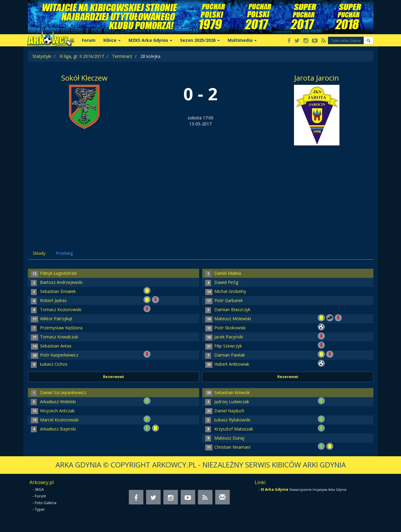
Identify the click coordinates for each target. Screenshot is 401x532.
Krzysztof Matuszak (234, 429)
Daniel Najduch (229, 411)
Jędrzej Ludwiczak (232, 402)
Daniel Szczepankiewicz (63, 392)
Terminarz (122, 56)
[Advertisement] (201, 191)
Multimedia (242, 40)
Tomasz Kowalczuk (59, 337)
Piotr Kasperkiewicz (59, 355)
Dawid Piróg (226, 282)
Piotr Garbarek (229, 300)
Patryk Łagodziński (58, 273)
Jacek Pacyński (229, 337)
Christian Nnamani (232, 447)
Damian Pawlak (230, 355)
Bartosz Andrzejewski (61, 282)
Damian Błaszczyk (232, 309)
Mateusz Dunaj (229, 438)
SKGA (39, 489)
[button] (368, 40)
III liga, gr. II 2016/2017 (82, 56)
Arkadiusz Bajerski (58, 429)
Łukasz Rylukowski (232, 420)
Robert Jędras (53, 300)
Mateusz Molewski (233, 319)
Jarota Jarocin (317, 78)
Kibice (112, 40)
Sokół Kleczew (84, 78)
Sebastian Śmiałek (58, 291)
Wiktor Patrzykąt (56, 319)
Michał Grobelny (230, 291)
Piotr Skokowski (230, 328)
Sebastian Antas (56, 346)
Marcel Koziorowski (59, 420)
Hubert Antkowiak (232, 364)
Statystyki (42, 56)
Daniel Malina (228, 273)
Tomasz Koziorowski (61, 309)
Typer (40, 509)
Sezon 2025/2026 (200, 40)
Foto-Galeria (46, 503)
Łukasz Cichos (54, 364)
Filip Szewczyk (228, 346)
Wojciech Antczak (57, 411)
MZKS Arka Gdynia (150, 40)
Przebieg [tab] (64, 253)
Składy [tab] (39, 253)
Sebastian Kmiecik (232, 392)
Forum (89, 40)
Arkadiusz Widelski (58, 402)
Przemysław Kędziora (61, 328)
